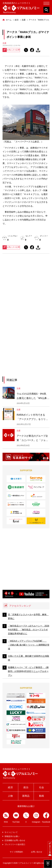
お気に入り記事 (11, 50)
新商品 (26, 796)
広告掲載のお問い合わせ (15, 840)
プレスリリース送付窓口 (15, 844)
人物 (10, 796)
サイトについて (11, 832)
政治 (26, 787)
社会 (42, 787)
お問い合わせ (37, 852)
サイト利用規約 (16, 852)
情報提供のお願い (12, 836)
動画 (42, 796)
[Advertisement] (26, 288)
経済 (10, 787)
